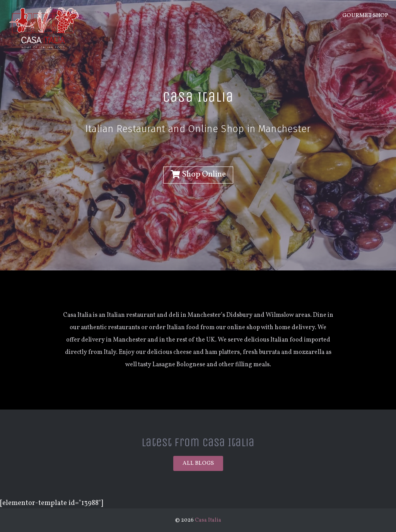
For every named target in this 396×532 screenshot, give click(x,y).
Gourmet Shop (365, 16)
